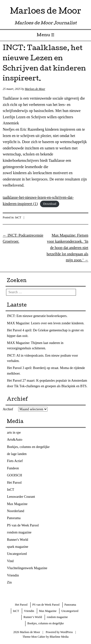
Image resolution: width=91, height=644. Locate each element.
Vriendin (13, 575)
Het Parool (14, 483)
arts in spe (14, 433)
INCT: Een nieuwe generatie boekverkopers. (37, 316)
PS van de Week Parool (23, 525)
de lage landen (17, 454)
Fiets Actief (15, 461)
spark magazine (18, 547)
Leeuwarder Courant (21, 497)
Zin (9, 582)
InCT (18, 217)
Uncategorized (17, 554)
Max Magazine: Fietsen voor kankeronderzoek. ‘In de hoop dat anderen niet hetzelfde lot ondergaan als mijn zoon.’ (67, 248)
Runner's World (18, 540)
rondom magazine (19, 532)
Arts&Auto (15, 440)
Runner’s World (33, 617)
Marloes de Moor (45, 12)
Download (50, 204)
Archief (8, 409)
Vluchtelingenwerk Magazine (27, 568)
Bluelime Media (59, 637)
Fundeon (13, 468)
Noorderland (16, 511)
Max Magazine (17, 504)
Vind (10, 561)
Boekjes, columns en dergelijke (28, 447)
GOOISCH (15, 475)
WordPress (66, 632)
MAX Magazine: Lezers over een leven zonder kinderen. (46, 323)
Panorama (14, 518)
